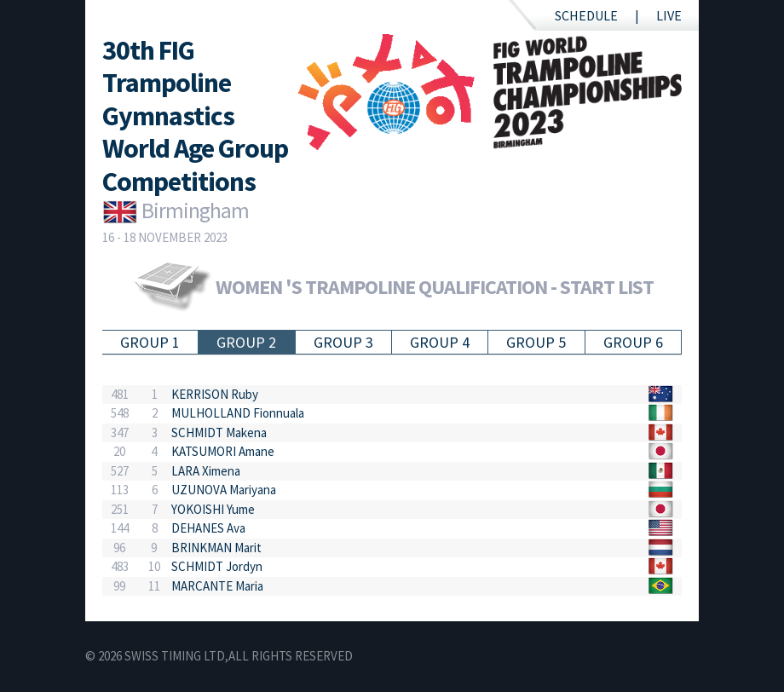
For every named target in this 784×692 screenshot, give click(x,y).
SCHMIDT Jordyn (217, 566)
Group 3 (343, 342)
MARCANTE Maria (217, 586)
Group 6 (633, 342)
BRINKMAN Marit (216, 548)
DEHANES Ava (208, 528)
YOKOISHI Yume (213, 509)
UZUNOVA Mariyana (224, 490)
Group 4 (440, 342)
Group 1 (150, 342)
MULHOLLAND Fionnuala (238, 413)
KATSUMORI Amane (223, 451)
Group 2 (246, 342)
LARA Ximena (206, 471)
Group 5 (536, 342)
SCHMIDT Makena (219, 432)
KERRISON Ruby (215, 394)
